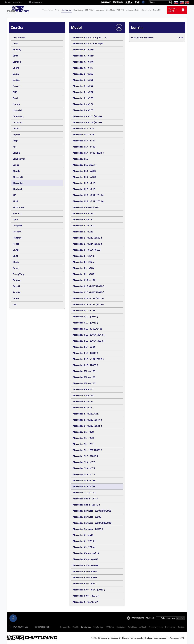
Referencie (146, 10)
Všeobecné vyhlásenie (120, 638)
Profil (57, 10)
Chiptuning (78, 10)
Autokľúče (111, 10)
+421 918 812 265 (20, 627)
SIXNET (182, 638)
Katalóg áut (66, 10)
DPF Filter (89, 10)
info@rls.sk (44, 627)
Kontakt (157, 10)
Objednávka (47, 10)
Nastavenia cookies (162, 638)
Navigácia (100, 10)
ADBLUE (120, 10)
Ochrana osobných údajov (142, 638)
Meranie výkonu (133, 10)
